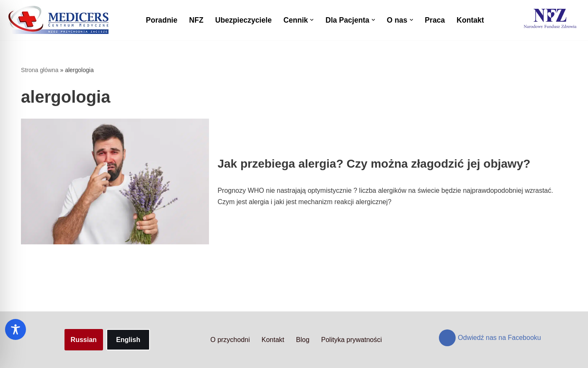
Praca (435, 20)
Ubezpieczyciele (244, 20)
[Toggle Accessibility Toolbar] (15, 329)
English (128, 340)
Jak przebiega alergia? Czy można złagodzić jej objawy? (374, 164)
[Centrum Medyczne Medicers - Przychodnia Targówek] (59, 20)
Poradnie (161, 20)
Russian (84, 340)
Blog (303, 340)
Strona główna (40, 70)
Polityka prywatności (352, 340)
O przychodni (230, 340)
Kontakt (470, 20)
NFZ (196, 20)
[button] (312, 20)
